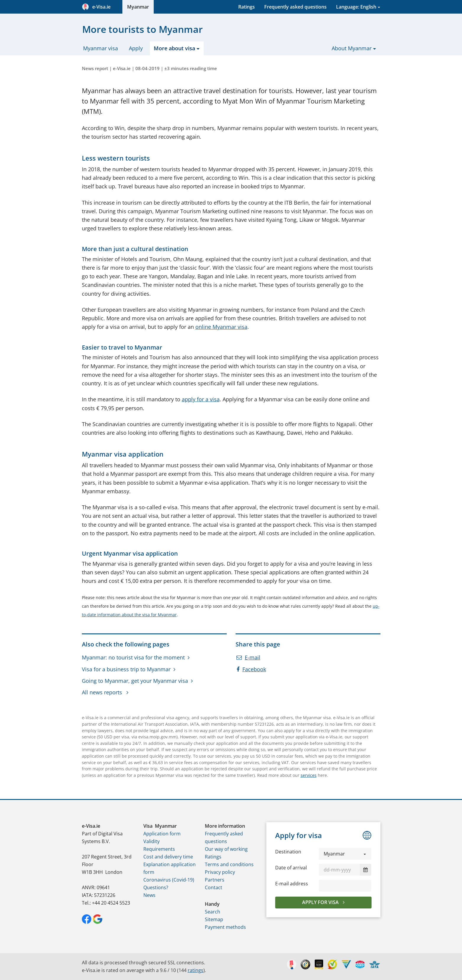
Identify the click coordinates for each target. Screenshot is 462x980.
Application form (162, 834)
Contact (214, 887)
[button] (345, 854)
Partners (215, 880)
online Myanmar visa (221, 327)
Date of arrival (291, 868)
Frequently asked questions (295, 7)
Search (213, 912)
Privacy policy (220, 872)
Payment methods (225, 927)
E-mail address (292, 884)
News (149, 895)
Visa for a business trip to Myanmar (126, 669)
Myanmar (138, 7)
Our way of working (226, 849)
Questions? (156, 887)
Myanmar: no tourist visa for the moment (133, 657)
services (309, 775)
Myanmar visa (100, 48)
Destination (288, 852)
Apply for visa (321, 902)
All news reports (103, 692)
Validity (151, 841)
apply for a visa (201, 399)
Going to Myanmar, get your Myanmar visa (135, 681)
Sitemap (214, 919)
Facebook (251, 669)
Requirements (159, 849)
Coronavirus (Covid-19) (169, 880)
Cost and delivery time (168, 857)
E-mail (248, 657)
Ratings (247, 7)
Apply (136, 48)
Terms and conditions (229, 864)
